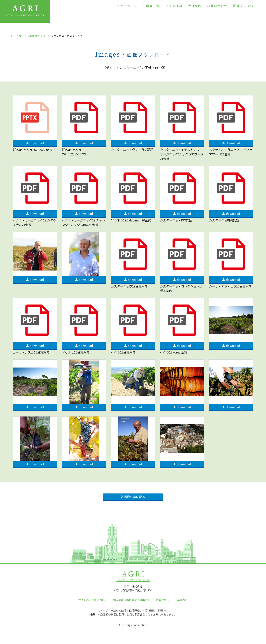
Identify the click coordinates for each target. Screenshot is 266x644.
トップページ (127, 6)
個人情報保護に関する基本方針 (132, 600)
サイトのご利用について (93, 600)
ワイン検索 (174, 6)
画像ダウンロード (247, 6)
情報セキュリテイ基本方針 (172, 600)
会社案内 (195, 6)
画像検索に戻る (135, 497)
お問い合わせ (217, 6)
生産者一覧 (151, 6)
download (37, 143)
